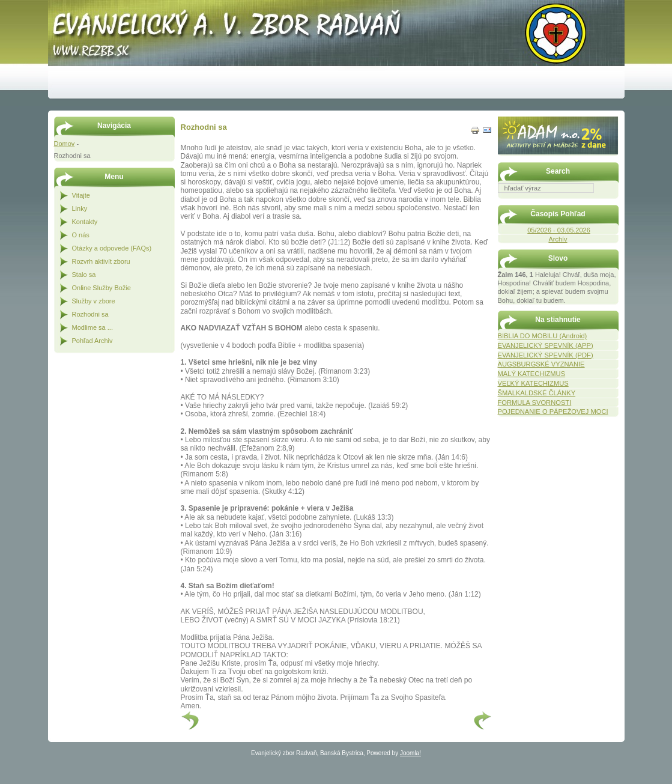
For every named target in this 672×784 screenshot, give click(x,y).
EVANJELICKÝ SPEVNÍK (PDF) (546, 355)
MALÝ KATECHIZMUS (532, 374)
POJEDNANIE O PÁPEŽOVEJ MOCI (553, 412)
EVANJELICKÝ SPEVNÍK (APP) (546, 345)
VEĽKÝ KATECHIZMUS (533, 383)
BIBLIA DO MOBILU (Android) (543, 336)
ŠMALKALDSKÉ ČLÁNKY (537, 393)
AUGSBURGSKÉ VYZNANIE (541, 364)
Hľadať (613, 201)
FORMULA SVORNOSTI (535, 403)
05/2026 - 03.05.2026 (559, 230)
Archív (558, 239)
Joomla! (410, 753)
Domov (65, 144)
